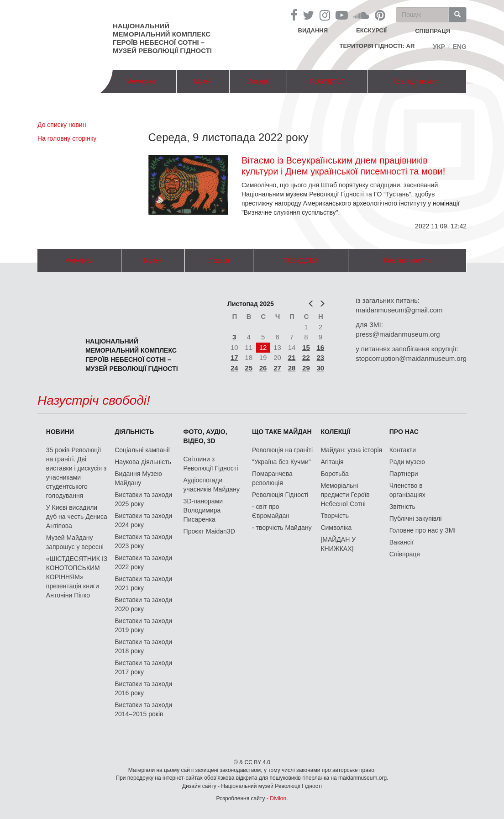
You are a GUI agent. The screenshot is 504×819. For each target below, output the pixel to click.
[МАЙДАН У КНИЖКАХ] (338, 544)
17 (234, 357)
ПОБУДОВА (327, 81)
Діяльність (134, 432)
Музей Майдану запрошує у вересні (75, 542)
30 (321, 368)
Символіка (336, 528)
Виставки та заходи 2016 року (143, 688)
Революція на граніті (282, 450)
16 (321, 347)
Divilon (278, 798)
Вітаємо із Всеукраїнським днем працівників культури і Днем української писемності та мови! (343, 166)
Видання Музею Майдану (138, 478)
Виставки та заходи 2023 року (143, 541)
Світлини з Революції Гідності (211, 464)
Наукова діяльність (143, 462)
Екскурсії (371, 30)
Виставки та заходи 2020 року (143, 604)
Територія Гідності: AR (377, 46)
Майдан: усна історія (351, 450)
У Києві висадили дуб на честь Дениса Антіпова (77, 517)
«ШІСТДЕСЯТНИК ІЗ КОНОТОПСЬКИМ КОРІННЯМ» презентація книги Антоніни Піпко (77, 577)
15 (306, 347)
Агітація (332, 462)
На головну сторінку (67, 138)
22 (306, 357)
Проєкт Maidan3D (209, 531)
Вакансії (402, 542)
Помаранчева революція (272, 478)
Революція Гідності (280, 495)
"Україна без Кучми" (281, 462)
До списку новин (62, 125)
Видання (313, 30)
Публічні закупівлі (416, 518)
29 (306, 368)
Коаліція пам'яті (417, 81)
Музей (203, 81)
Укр (439, 47)
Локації (258, 81)
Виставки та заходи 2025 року (143, 499)
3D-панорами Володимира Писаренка (203, 510)
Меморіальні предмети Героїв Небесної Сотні (345, 495)
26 (263, 368)
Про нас (404, 432)
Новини (60, 432)
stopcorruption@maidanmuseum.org (411, 358)
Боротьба (334, 474)
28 (292, 368)
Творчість (335, 516)
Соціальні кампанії (142, 450)
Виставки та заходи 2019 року (143, 625)
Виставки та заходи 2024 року (143, 520)
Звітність (402, 507)
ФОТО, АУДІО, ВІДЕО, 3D (205, 436)
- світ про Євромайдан (271, 511)
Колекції (335, 432)
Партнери (404, 474)
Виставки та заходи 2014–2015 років (143, 709)
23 (321, 357)
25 (249, 368)
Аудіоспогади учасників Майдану (212, 485)
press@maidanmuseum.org (398, 334)
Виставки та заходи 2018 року (143, 646)
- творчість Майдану (282, 528)
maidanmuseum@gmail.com (399, 310)
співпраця (433, 31)
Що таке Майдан (282, 432)
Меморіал (141, 81)
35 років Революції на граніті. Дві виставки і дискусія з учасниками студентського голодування (76, 473)
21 (292, 357)
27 (277, 368)
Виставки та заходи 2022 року (143, 562)
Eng (460, 47)
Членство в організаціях (407, 490)
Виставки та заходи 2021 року (143, 583)
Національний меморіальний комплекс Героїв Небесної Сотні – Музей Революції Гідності (162, 38)
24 (234, 368)
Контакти (403, 450)
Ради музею (407, 462)
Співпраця (405, 554)
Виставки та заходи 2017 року (143, 667)
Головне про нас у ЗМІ (423, 530)
